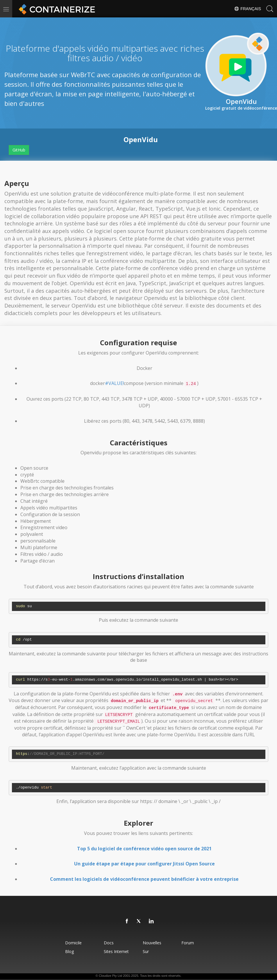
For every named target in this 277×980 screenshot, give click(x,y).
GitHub (19, 150)
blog (68, 951)
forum (189, 943)
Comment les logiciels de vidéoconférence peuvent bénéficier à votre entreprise (144, 879)
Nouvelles (152, 943)
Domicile (72, 943)
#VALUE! (114, 383)
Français (247, 9)
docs (108, 943)
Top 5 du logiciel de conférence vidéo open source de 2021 (144, 849)
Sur (146, 951)
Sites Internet (116, 951)
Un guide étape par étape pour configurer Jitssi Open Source (144, 864)
